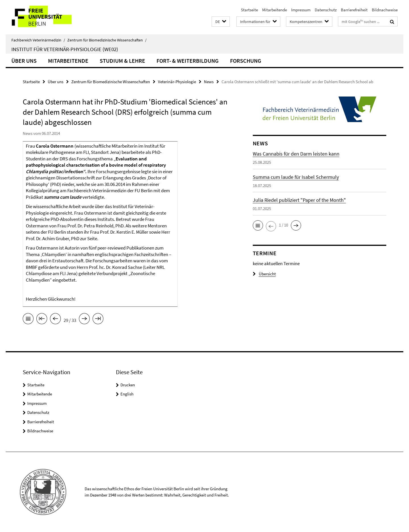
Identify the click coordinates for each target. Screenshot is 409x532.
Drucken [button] (128, 385)
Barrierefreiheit (354, 10)
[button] (221, 22)
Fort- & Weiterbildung (188, 61)
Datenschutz (326, 10)
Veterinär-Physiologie (177, 82)
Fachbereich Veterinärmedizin (38, 40)
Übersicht (264, 274)
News (209, 82)
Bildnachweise (385, 10)
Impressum (301, 10)
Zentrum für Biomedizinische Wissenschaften (107, 40)
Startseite (249, 10)
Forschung (246, 61)
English (127, 394)
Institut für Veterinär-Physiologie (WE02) (65, 49)
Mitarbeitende (275, 10)
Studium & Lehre (122, 61)
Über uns (24, 61)
